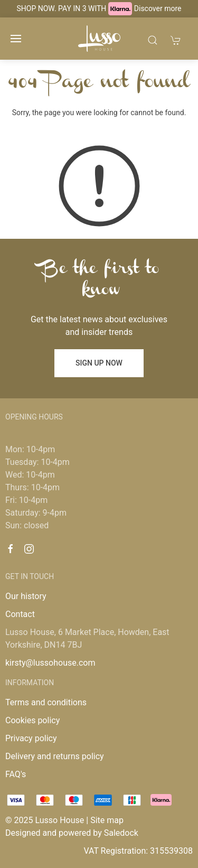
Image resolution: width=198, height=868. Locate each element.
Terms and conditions (46, 702)
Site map (107, 820)
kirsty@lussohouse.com (50, 663)
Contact (20, 614)
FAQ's (16, 774)
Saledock (121, 833)
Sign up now (99, 363)
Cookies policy (32, 720)
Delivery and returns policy (55, 756)
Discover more (158, 8)
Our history (26, 596)
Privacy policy (31, 738)
